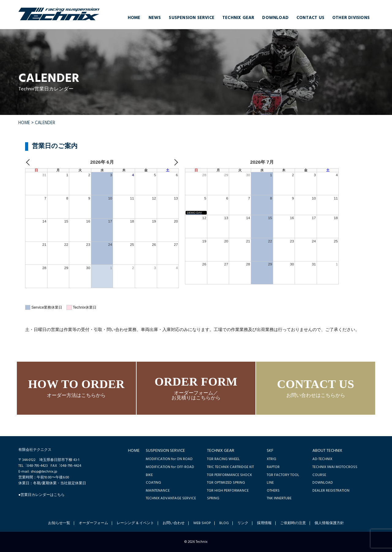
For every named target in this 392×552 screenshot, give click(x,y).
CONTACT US (310, 18)
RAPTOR (273, 467)
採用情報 (264, 523)
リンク (243, 523)
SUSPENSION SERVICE (192, 18)
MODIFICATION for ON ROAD (169, 459)
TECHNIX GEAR (238, 18)
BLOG (224, 523)
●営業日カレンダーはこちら (41, 495)
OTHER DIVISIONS (351, 18)
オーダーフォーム (93, 523)
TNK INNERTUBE (279, 498)
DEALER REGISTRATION (331, 491)
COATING (153, 483)
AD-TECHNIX (322, 459)
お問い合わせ (174, 523)
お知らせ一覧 (59, 523)
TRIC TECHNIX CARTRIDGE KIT (230, 467)
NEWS (155, 18)
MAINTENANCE (158, 491)
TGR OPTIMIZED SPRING (226, 483)
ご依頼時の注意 (293, 523)
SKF (270, 451)
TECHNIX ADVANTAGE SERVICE (171, 498)
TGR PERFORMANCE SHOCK (230, 475)
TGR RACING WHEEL (223, 459)
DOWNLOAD (275, 18)
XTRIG (271, 459)
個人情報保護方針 (329, 523)
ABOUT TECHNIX (327, 451)
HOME (134, 18)
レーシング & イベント (135, 523)
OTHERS (273, 491)
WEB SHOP (202, 523)
